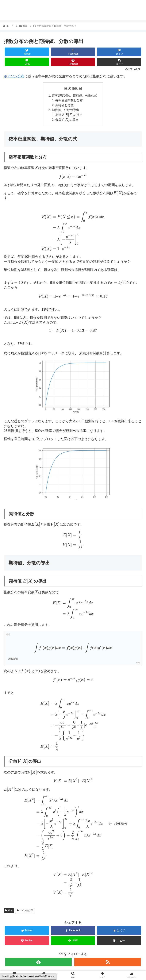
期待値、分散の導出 (65, 110)
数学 (9, 911)
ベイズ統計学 (25, 911)
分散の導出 (67, 120)
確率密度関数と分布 (69, 101)
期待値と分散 (65, 106)
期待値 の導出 (69, 115)
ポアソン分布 (14, 76)
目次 (67, 88)
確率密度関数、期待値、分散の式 (75, 96)
